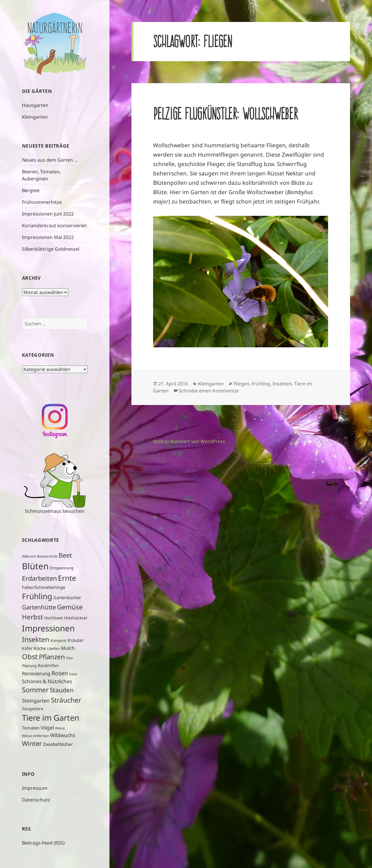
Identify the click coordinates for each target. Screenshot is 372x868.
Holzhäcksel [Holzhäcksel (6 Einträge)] (76, 618)
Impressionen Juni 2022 (48, 214)
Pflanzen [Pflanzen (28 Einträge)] (52, 657)
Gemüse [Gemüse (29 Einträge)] (70, 607)
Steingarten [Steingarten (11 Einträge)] (36, 701)
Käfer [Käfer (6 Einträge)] (27, 648)
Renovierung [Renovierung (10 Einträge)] (36, 673)
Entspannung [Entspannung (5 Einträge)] (62, 568)
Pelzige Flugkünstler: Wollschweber (225, 114)
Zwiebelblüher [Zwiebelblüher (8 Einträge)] (58, 744)
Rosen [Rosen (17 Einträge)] (60, 673)
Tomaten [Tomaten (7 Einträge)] (31, 728)
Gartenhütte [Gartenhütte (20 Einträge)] (39, 607)
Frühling (261, 384)
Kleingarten (35, 117)
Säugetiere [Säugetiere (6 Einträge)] (33, 709)
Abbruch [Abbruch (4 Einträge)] (29, 556)
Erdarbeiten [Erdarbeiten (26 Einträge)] (39, 578)
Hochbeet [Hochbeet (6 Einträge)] (54, 618)
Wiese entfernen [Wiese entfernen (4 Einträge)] (35, 736)
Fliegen (241, 384)
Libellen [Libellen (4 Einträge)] (53, 649)
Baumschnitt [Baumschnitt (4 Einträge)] (47, 556)
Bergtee (31, 190)
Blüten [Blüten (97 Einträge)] (35, 566)
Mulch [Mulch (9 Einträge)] (68, 648)
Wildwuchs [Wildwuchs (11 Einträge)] (63, 735)
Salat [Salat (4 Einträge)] (73, 674)
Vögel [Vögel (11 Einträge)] (47, 728)
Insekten (282, 384)
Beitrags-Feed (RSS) (43, 843)
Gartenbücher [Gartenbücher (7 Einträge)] (67, 597)
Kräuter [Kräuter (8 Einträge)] (76, 640)
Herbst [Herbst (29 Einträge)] (32, 617)
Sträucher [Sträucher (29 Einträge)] (66, 700)
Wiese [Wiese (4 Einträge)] (60, 728)
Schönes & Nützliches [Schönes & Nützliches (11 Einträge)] (47, 681)
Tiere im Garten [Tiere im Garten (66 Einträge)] (51, 718)
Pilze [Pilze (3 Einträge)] (70, 658)
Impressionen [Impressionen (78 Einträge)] (48, 628)
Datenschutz (36, 800)
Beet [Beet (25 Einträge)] (65, 555)
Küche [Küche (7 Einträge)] (40, 648)
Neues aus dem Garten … (50, 160)
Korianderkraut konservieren (54, 225)
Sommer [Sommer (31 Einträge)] (35, 690)
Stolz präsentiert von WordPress (189, 441)
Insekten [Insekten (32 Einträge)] (36, 639)
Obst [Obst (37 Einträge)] (30, 657)
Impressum (35, 788)
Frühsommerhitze (42, 202)
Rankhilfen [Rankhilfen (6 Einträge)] (48, 665)
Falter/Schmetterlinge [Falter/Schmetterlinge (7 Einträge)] (44, 587)
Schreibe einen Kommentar (209, 391)
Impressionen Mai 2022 (48, 237)
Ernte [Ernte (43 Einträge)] (67, 578)
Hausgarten (35, 105)
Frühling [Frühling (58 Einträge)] (37, 596)
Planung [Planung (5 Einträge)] (29, 666)
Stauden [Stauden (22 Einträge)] (62, 690)
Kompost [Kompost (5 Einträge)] (58, 640)
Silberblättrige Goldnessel (51, 249)
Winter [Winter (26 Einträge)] (32, 743)
